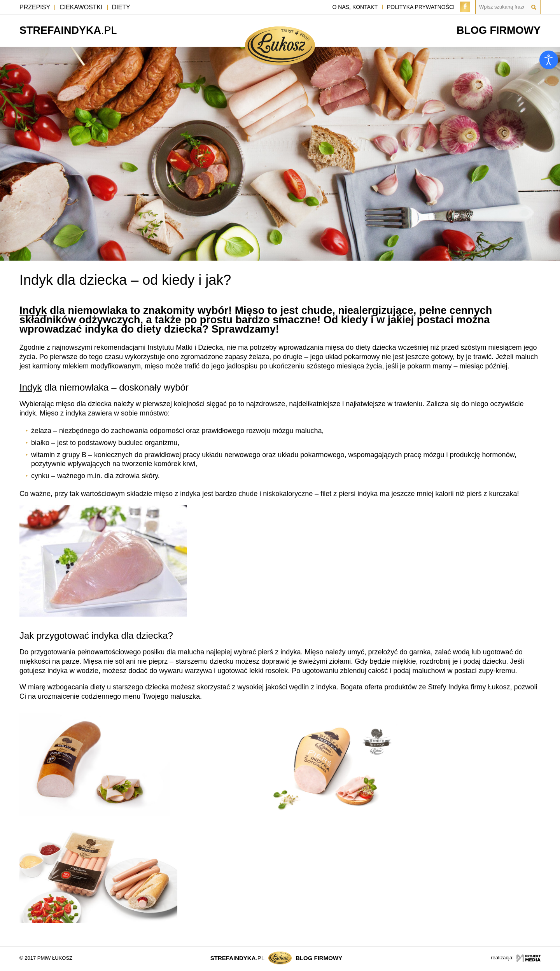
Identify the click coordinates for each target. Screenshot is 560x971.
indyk (28, 413)
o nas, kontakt (355, 7)
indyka (290, 652)
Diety (121, 7)
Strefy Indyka (448, 687)
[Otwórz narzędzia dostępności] (549, 60)
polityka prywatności (421, 7)
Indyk (33, 310)
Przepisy (35, 7)
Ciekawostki (81, 7)
